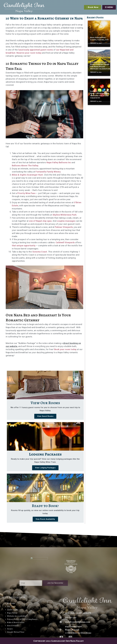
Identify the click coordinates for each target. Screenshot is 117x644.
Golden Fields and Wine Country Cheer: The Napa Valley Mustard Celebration (100, 65)
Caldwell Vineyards (65, 242)
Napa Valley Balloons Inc (59, 162)
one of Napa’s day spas (40, 221)
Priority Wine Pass (26, 193)
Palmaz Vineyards (64, 227)
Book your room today (65, 349)
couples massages (66, 221)
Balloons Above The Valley (25, 166)
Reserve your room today (29, 53)
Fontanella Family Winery (48, 172)
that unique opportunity (24, 246)
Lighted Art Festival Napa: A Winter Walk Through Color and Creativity (100, 94)
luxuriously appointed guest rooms (36, 50)
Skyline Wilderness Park (65, 215)
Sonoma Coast (40, 252)
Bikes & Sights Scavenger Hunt (27, 175)
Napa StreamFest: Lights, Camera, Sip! (99, 39)
